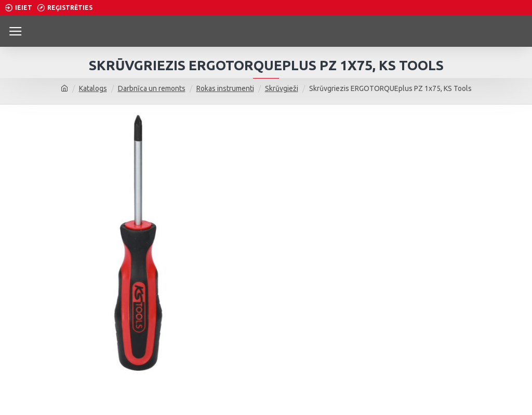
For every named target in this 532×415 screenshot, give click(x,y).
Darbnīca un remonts (152, 88)
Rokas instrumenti (225, 88)
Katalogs (93, 88)
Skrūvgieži (282, 88)
